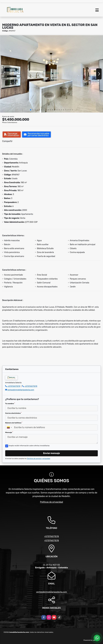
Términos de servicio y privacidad (39, 459)
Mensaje (9, 432)
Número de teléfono (14, 423)
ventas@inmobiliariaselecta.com (21, 390)
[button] (31, 110)
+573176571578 (14, 386)
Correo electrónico (13, 413)
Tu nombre (10, 404)
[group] (51, 74)
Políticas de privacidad (52, 502)
